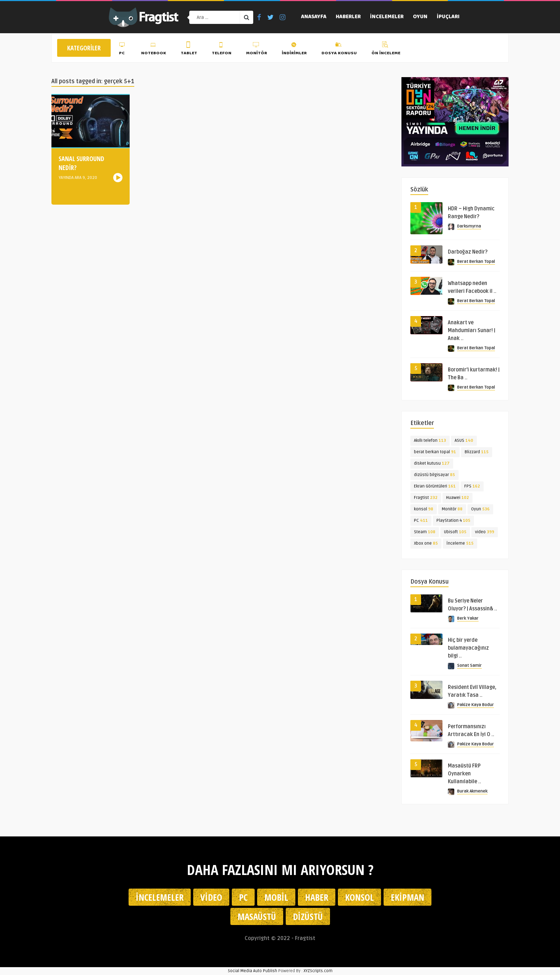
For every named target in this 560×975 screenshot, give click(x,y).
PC (123, 50)
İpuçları (448, 17)
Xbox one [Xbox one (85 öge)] (426, 543)
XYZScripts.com (318, 971)
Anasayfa (314, 17)
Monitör (257, 50)
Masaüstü (257, 916)
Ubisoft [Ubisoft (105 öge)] (455, 532)
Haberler (348, 17)
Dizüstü (308, 916)
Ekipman (407, 897)
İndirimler (294, 50)
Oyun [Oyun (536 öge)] (480, 509)
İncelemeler (387, 17)
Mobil (276, 897)
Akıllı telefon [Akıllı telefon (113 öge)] (430, 441)
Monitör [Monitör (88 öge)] (452, 509)
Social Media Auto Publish (252, 971)
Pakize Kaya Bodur (476, 705)
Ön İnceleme (386, 50)
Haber (317, 897)
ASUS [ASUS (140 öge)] (464, 441)
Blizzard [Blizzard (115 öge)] (477, 452)
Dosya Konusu (339, 50)
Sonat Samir (469, 666)
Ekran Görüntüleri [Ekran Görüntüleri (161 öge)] (435, 486)
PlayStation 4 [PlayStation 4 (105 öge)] (453, 521)
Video (211, 897)
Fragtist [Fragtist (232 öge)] (426, 498)
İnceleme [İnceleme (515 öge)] (460, 543)
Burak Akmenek (472, 791)
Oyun (420, 17)
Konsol (359, 897)
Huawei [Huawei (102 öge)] (457, 498)
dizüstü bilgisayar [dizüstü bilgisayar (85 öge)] (434, 475)
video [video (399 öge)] (485, 532)
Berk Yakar (468, 618)
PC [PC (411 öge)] (421, 521)
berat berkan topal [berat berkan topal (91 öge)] (435, 452)
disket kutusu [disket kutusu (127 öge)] (432, 463)
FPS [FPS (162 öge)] (472, 486)
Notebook (154, 50)
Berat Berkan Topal (476, 262)
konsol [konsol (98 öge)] (424, 509)
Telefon (222, 50)
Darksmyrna (469, 226)
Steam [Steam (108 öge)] (425, 532)
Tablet (189, 50)
